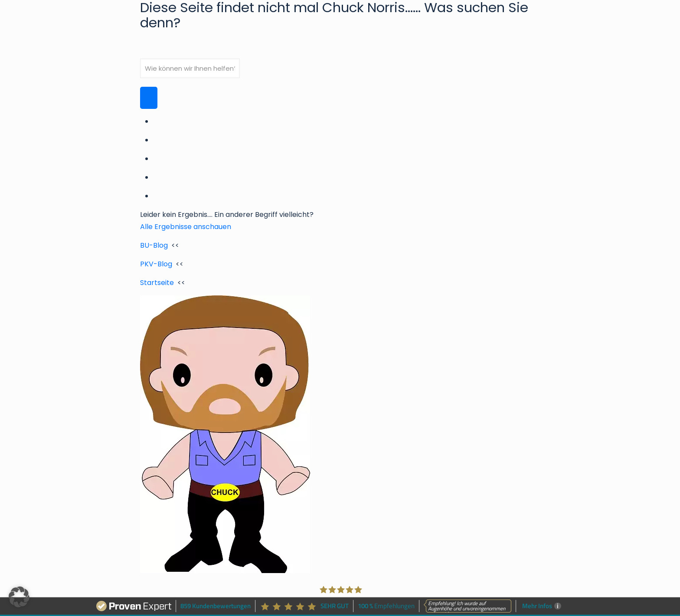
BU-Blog (154, 245)
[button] (19, 597)
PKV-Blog (156, 264)
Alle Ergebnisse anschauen (186, 227)
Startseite (157, 283)
